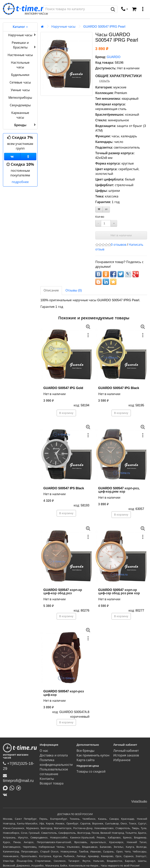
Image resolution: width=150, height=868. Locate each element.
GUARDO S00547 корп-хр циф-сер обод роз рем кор (119, 592)
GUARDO (113, 57)
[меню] (143, 9)
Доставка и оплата (54, 755)
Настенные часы (20, 55)
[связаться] (125, 9)
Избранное (122, 760)
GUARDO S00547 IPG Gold (63, 388)
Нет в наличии (121, 235)
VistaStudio (139, 802)
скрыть (104, 81)
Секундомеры (20, 105)
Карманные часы (20, 115)
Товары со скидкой (91, 772)
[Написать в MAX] (6, 788)
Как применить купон (93, 755)
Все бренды (85, 751)
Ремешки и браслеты (24, 45)
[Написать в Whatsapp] (13, 788)
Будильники (20, 75)
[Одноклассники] (28, 157)
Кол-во (100, 217)
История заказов (126, 755)
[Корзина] (134, 9)
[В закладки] (99, 209)
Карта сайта (86, 760)
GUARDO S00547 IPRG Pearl (104, 27)
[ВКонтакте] (6, 795)
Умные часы (20, 90)
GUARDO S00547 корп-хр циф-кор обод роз (63, 592)
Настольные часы (20, 65)
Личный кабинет (126, 751)
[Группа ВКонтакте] (12, 157)
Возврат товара (51, 783)
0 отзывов (119, 245)
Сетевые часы (20, 82)
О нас (44, 751)
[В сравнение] (106, 209)
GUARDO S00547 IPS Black (64, 488)
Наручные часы (22, 35)
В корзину (66, 413)
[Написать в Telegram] (20, 788)
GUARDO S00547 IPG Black (119, 388)
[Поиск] (76, 9)
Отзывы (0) (74, 290)
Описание (51, 290)
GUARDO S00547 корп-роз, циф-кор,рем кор (119, 490)
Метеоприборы (20, 98)
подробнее (20, 182)
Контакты (47, 779)
